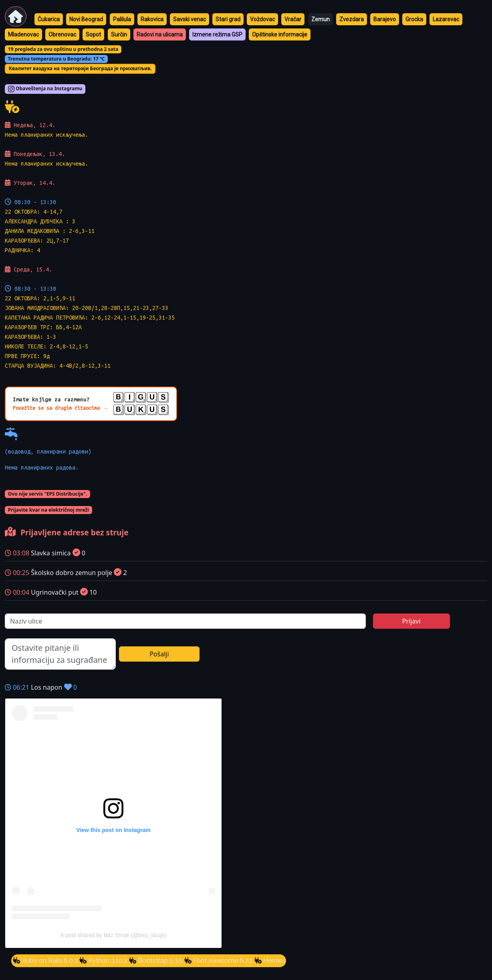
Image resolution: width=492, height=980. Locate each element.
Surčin (119, 34)
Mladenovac (23, 34)
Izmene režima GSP (217, 34)
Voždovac (262, 19)
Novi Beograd (86, 19)
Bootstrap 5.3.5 (159, 961)
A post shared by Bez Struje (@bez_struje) (114, 935)
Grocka (414, 19)
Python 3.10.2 (107, 961)
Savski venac (190, 19)
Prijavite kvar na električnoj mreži (48, 510)
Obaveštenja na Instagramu (45, 89)
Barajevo (385, 19)
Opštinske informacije (280, 34)
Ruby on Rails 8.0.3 (49, 961)
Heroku (273, 961)
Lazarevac (446, 19)
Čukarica (49, 19)
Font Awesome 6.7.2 (222, 961)
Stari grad (228, 19)
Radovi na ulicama (160, 34)
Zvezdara (352, 19)
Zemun (321, 19)
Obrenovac (62, 34)
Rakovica (152, 19)
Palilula (122, 19)
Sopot (93, 34)
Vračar (293, 19)
